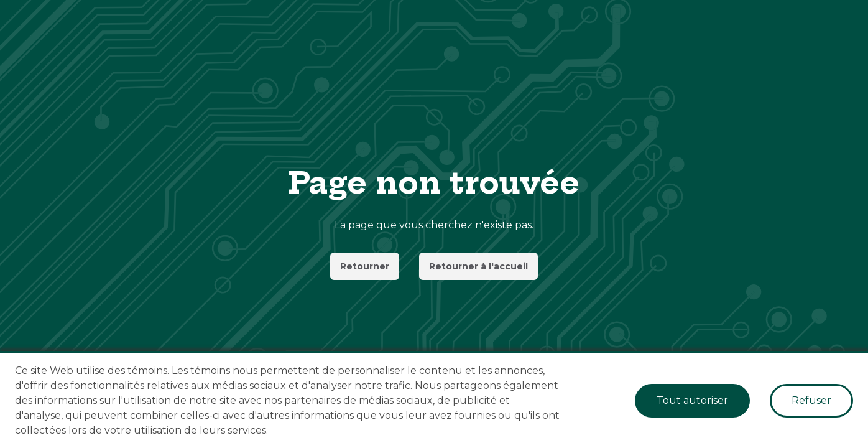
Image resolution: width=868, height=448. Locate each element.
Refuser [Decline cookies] (811, 400)
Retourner (365, 266)
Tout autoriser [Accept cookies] (692, 400)
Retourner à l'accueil (478, 266)
